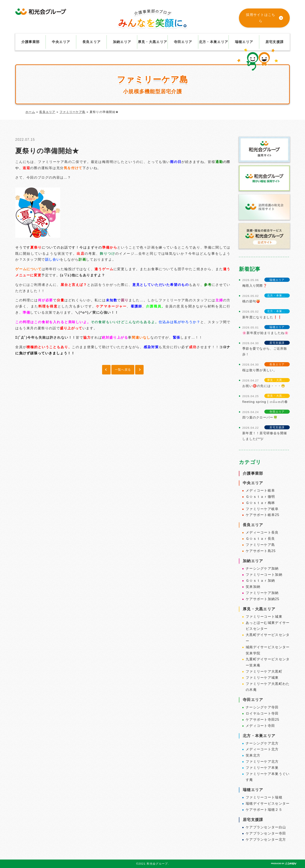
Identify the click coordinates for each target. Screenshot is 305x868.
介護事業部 (30, 42)
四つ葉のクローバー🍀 (260, 417)
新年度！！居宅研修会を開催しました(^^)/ (265, 436)
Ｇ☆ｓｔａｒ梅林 (260, 503)
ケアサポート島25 (261, 551)
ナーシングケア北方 (262, 743)
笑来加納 (253, 587)
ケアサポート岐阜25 (263, 515)
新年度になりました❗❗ (262, 317)
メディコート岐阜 (260, 490)
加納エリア (122, 42)
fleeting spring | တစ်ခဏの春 (265, 402)
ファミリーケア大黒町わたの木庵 (268, 687)
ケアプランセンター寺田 (266, 833)
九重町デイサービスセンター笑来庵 (268, 662)
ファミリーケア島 (72, 112)
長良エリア (91, 42)
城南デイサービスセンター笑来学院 (268, 650)
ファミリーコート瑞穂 (264, 797)
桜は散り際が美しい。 (260, 370)
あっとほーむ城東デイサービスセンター (268, 626)
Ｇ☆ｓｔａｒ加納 (260, 581)
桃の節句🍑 (251, 301)
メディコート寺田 (260, 726)
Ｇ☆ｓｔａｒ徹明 (260, 497)
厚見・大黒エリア (152, 42)
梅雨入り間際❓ (255, 286)
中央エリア (61, 42)
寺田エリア (183, 42)
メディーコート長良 (262, 532)
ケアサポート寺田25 (263, 720)
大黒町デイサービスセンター (268, 638)
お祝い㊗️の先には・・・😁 (264, 386)
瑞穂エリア (244, 42)
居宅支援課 (274, 42)
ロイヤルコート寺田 (262, 713)
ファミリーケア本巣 (262, 768)
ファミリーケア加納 (262, 593)
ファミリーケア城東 (262, 678)
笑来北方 (253, 755)
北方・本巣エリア (213, 42)
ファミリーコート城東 (264, 617)
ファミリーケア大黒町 (264, 671)
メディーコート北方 (262, 749)
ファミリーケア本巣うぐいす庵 (268, 777)
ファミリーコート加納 (264, 575)
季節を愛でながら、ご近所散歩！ (265, 351)
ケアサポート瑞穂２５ (264, 810)
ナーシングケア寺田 (262, 707)
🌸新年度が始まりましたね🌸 (266, 333)
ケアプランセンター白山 (266, 827)
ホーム (30, 112)
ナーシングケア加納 (262, 568)
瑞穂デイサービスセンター (268, 803)
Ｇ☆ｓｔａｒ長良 (260, 539)
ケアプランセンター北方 (266, 839)
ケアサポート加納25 (263, 599)
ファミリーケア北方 (262, 762)
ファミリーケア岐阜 (262, 509)
